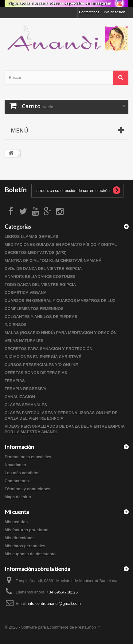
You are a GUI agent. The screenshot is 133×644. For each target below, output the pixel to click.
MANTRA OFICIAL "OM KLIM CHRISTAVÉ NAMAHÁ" (54, 261)
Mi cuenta (17, 512)
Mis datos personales (25, 546)
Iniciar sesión (115, 12)
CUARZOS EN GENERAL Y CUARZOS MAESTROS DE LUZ (60, 301)
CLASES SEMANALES (26, 405)
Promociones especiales (28, 457)
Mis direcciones (20, 538)
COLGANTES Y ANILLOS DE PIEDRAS (41, 317)
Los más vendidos (22, 473)
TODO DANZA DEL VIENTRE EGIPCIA (40, 285)
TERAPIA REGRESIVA (25, 389)
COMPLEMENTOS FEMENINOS (34, 309)
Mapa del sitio (18, 497)
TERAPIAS (15, 381)
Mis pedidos (16, 522)
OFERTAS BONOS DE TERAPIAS (36, 373)
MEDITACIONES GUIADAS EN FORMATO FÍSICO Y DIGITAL (61, 245)
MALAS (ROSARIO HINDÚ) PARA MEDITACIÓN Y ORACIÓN (61, 333)
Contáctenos (89, 12)
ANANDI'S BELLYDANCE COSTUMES (40, 277)
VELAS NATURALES (24, 341)
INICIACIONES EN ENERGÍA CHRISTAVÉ (43, 357)
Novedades (15, 465)
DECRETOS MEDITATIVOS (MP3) (36, 253)
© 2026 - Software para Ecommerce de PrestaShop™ (52, 627)
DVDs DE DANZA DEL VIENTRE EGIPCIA (43, 269)
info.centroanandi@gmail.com (54, 603)
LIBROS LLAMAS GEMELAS (31, 236)
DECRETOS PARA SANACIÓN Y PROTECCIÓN (49, 349)
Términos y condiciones (27, 489)
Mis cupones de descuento (30, 554)
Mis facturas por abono (27, 530)
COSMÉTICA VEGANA (26, 293)
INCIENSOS (16, 325)
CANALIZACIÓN (20, 397)
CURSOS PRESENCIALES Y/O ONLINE (41, 365)
